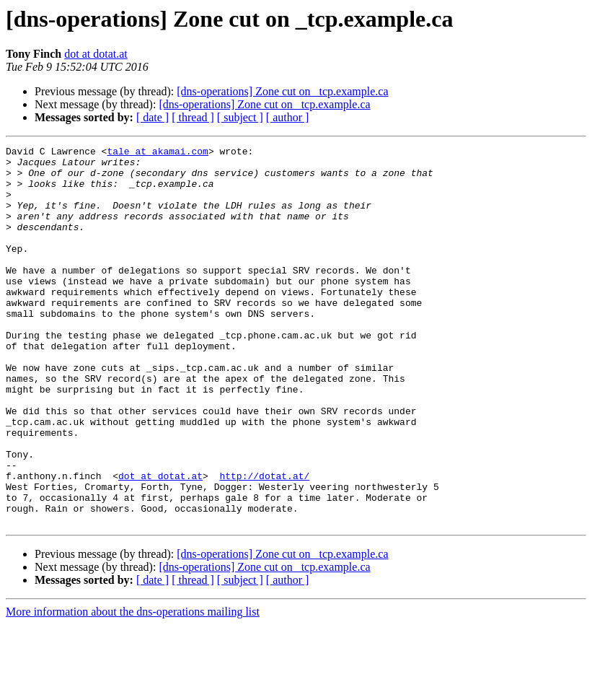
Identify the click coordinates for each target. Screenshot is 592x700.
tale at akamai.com (157, 153)
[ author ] (288, 117)
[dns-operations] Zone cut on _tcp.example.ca (282, 91)
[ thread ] (193, 117)
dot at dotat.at (96, 54)
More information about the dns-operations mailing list (133, 687)
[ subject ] (240, 117)
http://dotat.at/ (264, 543)
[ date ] (153, 117)
